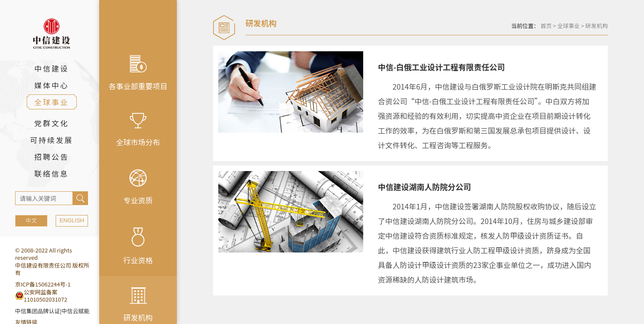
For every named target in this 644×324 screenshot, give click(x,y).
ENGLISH (72, 220)
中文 (31, 220)
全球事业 (569, 26)
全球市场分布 (138, 130)
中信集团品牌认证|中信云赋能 (52, 311)
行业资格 (138, 246)
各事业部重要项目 (138, 73)
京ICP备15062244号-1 (43, 284)
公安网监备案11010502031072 (46, 296)
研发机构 (597, 26)
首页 (546, 26)
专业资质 (138, 187)
